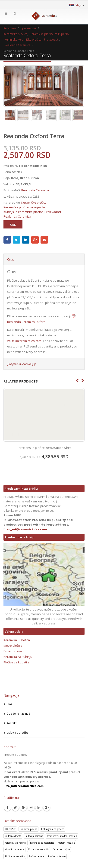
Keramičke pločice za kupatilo (24, 207)
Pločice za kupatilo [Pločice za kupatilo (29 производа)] (15, 856)
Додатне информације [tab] (22, 364)
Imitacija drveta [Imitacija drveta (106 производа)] (13, 836)
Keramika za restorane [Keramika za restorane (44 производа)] (42, 843)
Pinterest (23, 807)
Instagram (31, 807)
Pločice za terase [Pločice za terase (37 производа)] (57, 856)
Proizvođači (53, 212)
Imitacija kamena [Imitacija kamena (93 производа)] (34, 836)
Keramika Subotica (17, 640)
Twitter (16, 240)
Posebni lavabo (14, 651)
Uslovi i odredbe (17, 733)
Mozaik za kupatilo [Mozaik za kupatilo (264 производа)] (38, 849)
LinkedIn (26, 240)
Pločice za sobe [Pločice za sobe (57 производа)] (36, 856)
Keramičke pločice (34, 203)
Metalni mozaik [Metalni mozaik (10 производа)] (66, 843)
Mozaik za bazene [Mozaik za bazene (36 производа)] (14, 849)
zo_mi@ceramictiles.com (24, 341)
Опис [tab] (10, 259)
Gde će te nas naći (19, 714)
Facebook (7, 240)
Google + (35, 240)
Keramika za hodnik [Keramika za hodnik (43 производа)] (16, 843)
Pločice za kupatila (16, 662)
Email (44, 240)
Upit (13, 225)
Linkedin (39, 807)
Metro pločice (13, 646)
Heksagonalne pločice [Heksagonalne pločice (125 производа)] (53, 829)
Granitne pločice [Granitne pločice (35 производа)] (28, 829)
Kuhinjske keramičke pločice (23, 212)
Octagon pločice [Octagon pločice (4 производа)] (61, 849)
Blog (9, 704)
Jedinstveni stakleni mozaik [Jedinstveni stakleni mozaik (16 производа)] (62, 836)
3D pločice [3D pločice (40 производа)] (10, 829)
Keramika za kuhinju (18, 657)
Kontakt (11, 723)
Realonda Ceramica (35, 190)
